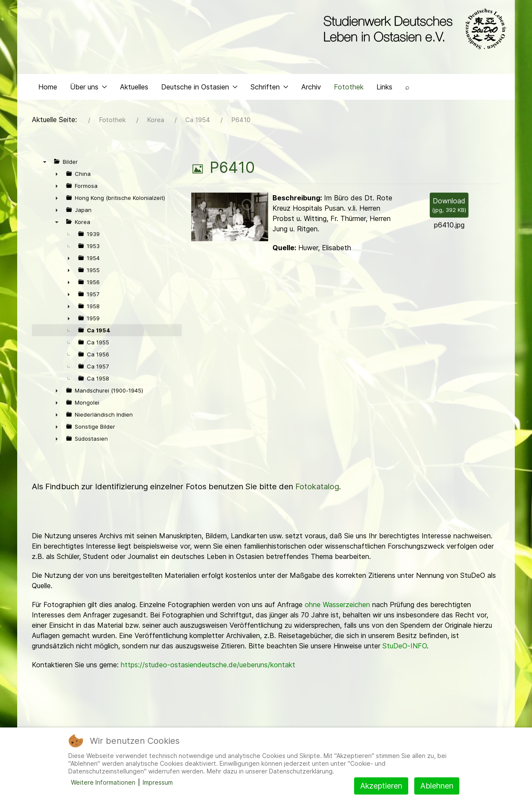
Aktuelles (134, 89)
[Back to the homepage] (413, 29)
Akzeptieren (381, 786)
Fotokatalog (317, 489)
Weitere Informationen (103, 782)
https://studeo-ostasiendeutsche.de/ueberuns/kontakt (208, 667)
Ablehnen (437, 786)
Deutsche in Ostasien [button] (199, 89)
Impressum (158, 782)
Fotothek (349, 89)
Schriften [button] (269, 89)
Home (48, 89)
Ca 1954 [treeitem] (99, 332)
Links (384, 89)
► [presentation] (57, 176)
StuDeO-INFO (405, 648)
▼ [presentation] (45, 164)
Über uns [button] (89, 89)
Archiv (311, 89)
